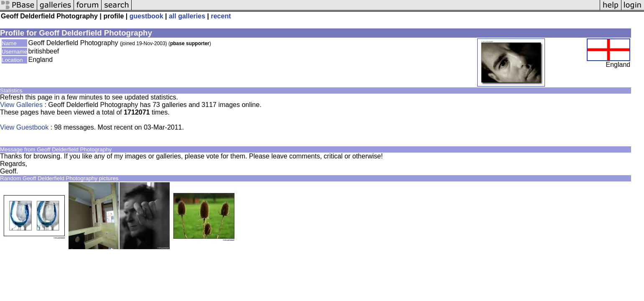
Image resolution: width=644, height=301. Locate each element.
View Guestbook (24, 127)
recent (221, 16)
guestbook (146, 16)
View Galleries (21, 105)
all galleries (187, 16)
